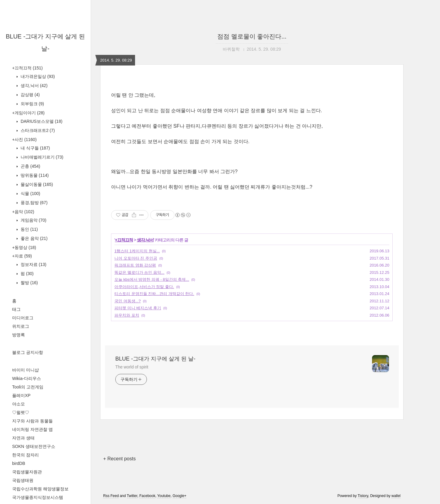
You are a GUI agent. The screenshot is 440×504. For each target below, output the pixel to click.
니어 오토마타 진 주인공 (136, 258)
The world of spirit (132, 367)
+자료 (22, 256)
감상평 (30, 95)
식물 (30, 193)
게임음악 (33, 220)
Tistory (363, 496)
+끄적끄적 (27, 68)
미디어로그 (23, 318)
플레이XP (21, 395)
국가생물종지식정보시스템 (38, 497)
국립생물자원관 (27, 472)
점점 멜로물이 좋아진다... (252, 36)
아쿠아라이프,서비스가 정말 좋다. (144, 287)
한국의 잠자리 (25, 455)
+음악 (23, 212)
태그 (16, 309)
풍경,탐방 (34, 203)
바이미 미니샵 (25, 370)
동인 (29, 229)
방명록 (19, 335)
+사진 (24, 139)
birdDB (19, 463)
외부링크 (32, 104)
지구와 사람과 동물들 (32, 421)
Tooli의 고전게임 (28, 387)
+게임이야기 (28, 113)
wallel (396, 496)
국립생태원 (23, 480)
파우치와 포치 (127, 315)
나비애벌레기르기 (41, 157)
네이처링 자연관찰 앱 (32, 429)
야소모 (19, 404)
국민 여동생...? (128, 301)
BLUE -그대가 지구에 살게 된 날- (155, 359)
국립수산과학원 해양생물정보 (40, 489)
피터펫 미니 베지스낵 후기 (138, 308)
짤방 (29, 283)
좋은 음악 (34, 238)
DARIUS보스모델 (41, 121)
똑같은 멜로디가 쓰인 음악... (139, 272)
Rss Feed (111, 496)
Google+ (180, 496)
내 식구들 (35, 148)
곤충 (30, 166)
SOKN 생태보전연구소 (34, 446)
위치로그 (21, 326)
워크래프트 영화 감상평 (135, 265)
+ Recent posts (119, 459)
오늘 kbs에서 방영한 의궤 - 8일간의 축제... (152, 279)
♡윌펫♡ (21, 412)
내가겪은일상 (37, 76)
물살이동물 (36, 184)
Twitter (132, 496)
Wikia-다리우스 (27, 378)
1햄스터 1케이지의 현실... (137, 251)
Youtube (164, 496)
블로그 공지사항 (28, 352)
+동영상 (24, 247)
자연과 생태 (23, 438)
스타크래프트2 (37, 130)
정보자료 (33, 264)
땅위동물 (34, 175)
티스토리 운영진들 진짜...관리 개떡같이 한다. (154, 294)
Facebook (147, 496)
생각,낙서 (34, 86)
